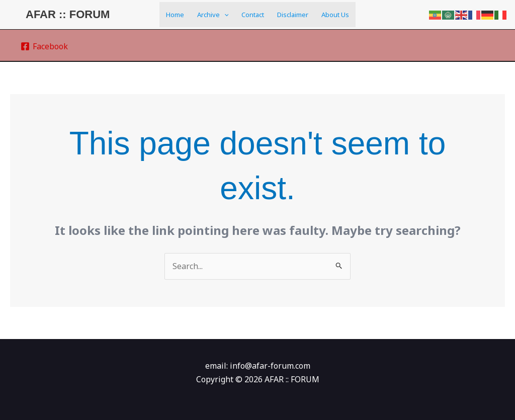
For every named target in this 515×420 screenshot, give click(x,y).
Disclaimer (293, 15)
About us (335, 15)
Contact (253, 15)
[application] (224, 15)
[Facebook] (45, 46)
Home (175, 15)
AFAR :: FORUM (68, 14)
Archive (213, 15)
